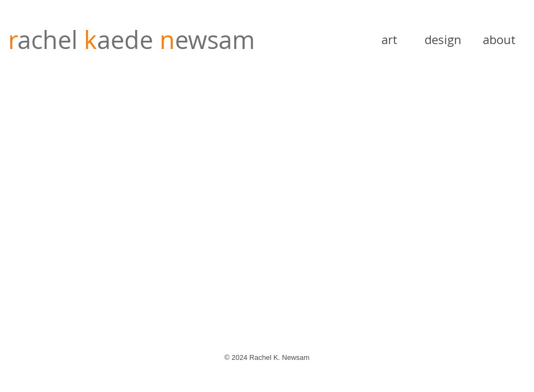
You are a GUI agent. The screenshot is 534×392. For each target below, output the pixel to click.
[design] (443, 40)
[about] (499, 40)
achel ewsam (132, 40)
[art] (389, 40)
